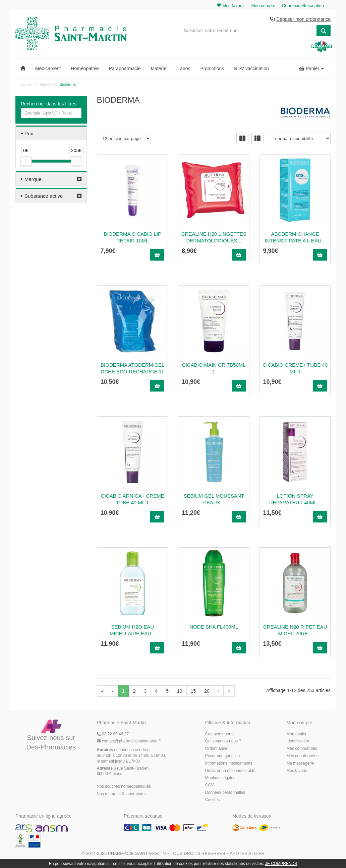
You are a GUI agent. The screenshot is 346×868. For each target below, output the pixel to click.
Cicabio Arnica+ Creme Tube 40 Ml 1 (133, 499)
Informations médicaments (229, 763)
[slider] (26, 161)
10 (180, 691)
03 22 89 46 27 (113, 734)
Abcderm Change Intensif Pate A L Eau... (295, 237)
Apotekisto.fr (247, 853)
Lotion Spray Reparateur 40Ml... (295, 499)
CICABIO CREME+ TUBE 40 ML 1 (295, 368)
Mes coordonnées (302, 756)
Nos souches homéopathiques (124, 786)
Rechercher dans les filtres (49, 104)
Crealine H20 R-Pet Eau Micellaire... (295, 630)
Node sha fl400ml (214, 627)
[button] (23, 68)
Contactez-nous (219, 734)
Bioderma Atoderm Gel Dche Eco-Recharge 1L (132, 368)
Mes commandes (302, 748)
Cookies (212, 800)
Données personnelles (225, 792)
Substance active (44, 196)
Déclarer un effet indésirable (230, 771)
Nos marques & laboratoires (122, 794)
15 (193, 691)
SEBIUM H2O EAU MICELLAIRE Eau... (133, 630)
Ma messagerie (300, 763)
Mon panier (296, 734)
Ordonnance (216, 748)
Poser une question (222, 756)
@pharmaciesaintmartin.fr (129, 741)
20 (207, 691)
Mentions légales (220, 778)
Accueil (26, 84)
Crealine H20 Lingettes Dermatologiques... (214, 237)
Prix (29, 133)
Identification (298, 741)
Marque (33, 179)
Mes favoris (297, 771)
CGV (210, 785)
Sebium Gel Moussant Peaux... (214, 499)
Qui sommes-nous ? (223, 741)
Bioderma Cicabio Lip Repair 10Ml (132, 237)
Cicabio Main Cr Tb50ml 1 (214, 368)
